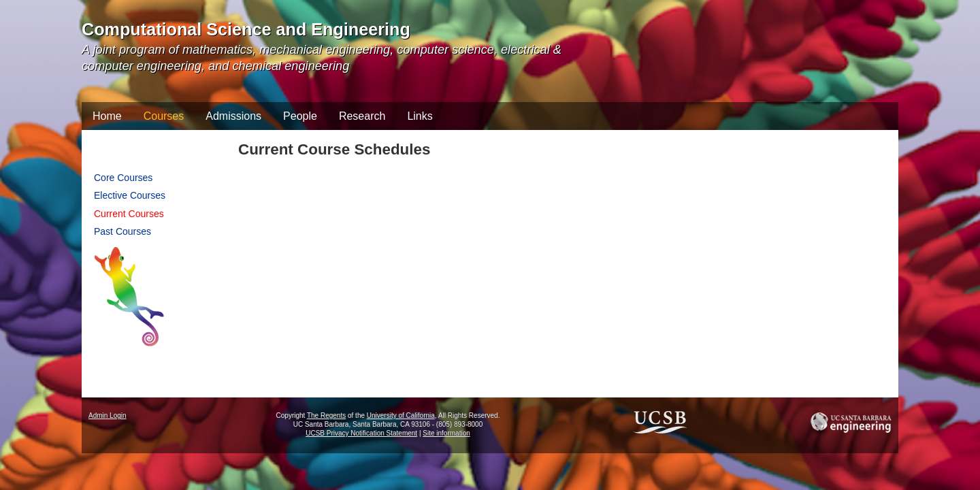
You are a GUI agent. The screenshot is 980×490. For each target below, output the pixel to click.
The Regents (326, 415)
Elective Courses (130, 195)
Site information (446, 433)
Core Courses (123, 178)
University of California (401, 415)
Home (107, 116)
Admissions (233, 116)
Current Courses (129, 214)
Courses (164, 116)
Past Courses (122, 231)
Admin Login (108, 415)
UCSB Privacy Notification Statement (361, 433)
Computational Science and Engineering (246, 29)
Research (362, 116)
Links (420, 116)
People (300, 116)
